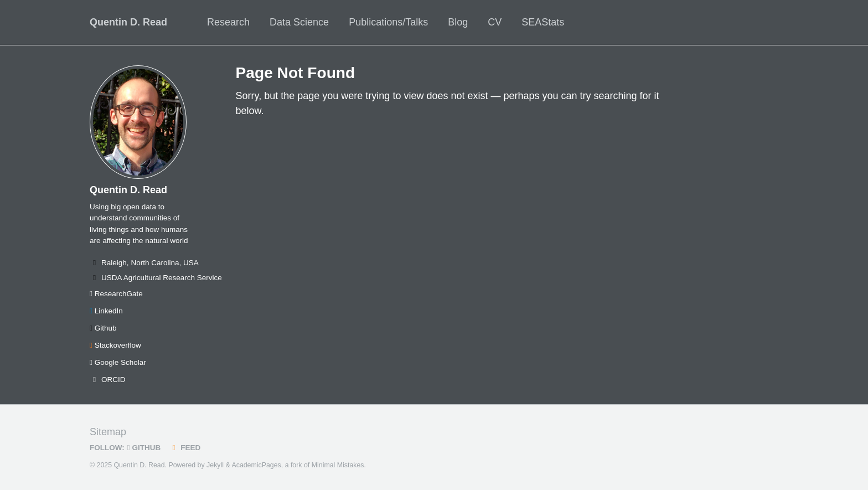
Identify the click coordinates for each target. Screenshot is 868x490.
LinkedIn (106, 311)
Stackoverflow (115, 345)
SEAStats (543, 22)
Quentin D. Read (128, 22)
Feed (185, 448)
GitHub (144, 448)
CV (495, 22)
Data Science (299, 22)
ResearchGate (116, 294)
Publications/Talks (388, 22)
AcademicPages (256, 465)
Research (228, 22)
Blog (458, 22)
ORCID (108, 380)
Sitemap (108, 432)
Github (103, 328)
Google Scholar (118, 362)
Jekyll (215, 465)
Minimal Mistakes (338, 465)
